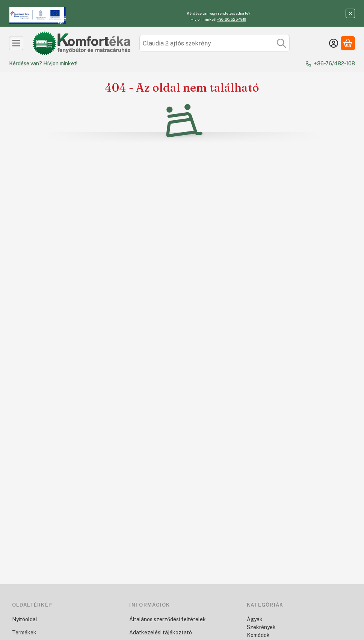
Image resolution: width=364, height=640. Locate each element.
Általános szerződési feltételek (168, 619)
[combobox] (214, 43)
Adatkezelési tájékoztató (161, 632)
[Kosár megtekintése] (348, 43)
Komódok (258, 635)
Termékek (24, 632)
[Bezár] (350, 13)
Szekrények (261, 627)
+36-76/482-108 (334, 63)
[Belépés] (334, 43)
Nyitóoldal (25, 619)
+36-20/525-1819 (232, 19)
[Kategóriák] (16, 43)
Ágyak (255, 619)
